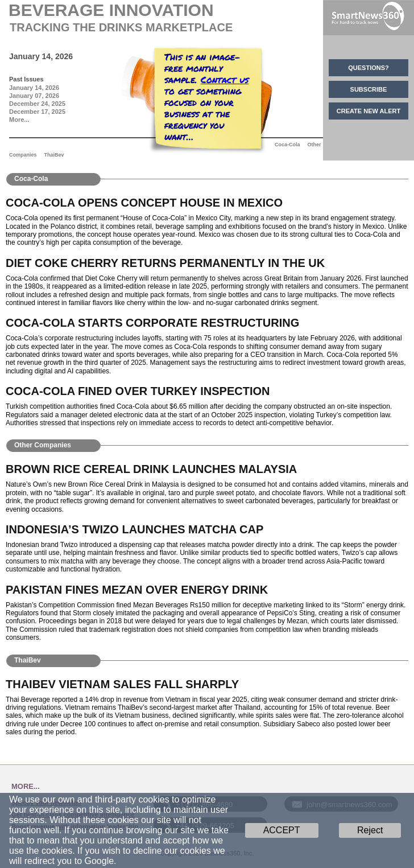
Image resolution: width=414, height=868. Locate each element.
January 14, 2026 (34, 88)
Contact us (225, 79)
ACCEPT (282, 830)
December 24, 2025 (37, 104)
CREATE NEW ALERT (369, 111)
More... (19, 120)
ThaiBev (54, 155)
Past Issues (26, 79)
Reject (370, 830)
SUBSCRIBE (369, 89)
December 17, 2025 (37, 112)
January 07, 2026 (34, 96)
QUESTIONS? (369, 68)
